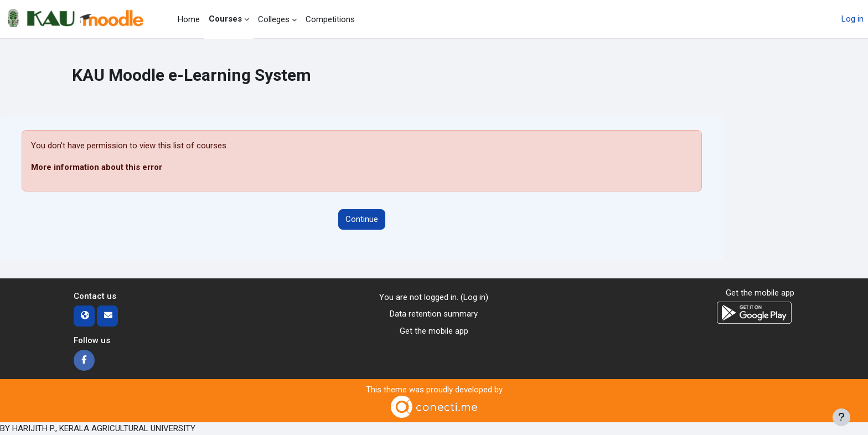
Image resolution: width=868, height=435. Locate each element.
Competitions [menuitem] (330, 19)
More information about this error (97, 167)
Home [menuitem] (189, 19)
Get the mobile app (434, 331)
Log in (852, 19)
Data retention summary (434, 314)
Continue (362, 219)
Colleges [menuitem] (274, 19)
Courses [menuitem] (225, 19)
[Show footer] (841, 417)
